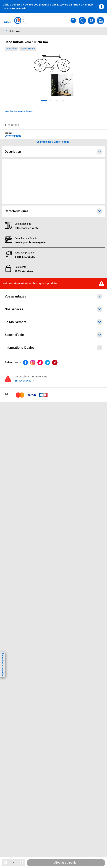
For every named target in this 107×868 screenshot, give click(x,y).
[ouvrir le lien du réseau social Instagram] (33, 363)
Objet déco (11, 49)
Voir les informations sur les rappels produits (30, 283)
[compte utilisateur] (91, 21)
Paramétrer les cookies (3, 665)
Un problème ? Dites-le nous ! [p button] (54, 142)
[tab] (44, 101)
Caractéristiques (53, 211)
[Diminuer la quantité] (5, 863)
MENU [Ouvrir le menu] (8, 20)
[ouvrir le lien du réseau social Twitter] (48, 363)
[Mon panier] (101, 21)
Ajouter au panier (66, 863)
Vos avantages (53, 296)
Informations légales (53, 348)
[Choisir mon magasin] (82, 21)
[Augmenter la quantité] (21, 863)
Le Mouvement (53, 322)
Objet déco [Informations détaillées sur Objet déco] (15, 31)
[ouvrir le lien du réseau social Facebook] (25, 363)
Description (53, 152)
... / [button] (5, 31)
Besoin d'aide (53, 335)
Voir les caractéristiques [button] (19, 111)
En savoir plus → (25, 381)
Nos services (53, 309)
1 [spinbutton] (13, 862)
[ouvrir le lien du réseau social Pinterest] (55, 363)
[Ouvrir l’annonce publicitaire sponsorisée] (53, 182)
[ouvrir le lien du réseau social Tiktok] (40, 363)
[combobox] (50, 20)
